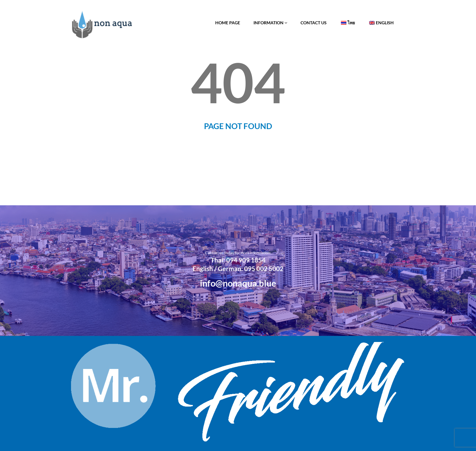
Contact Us (314, 23)
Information (270, 23)
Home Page (228, 23)
